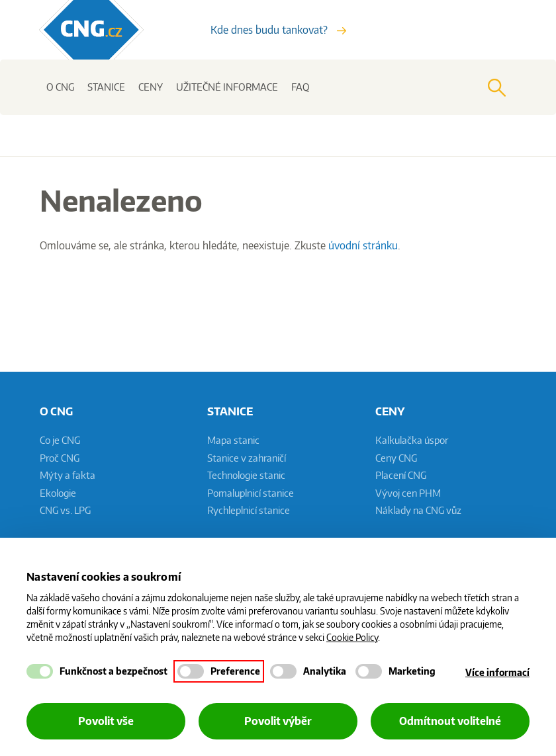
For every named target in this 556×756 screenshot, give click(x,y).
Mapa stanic (233, 440)
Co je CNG (60, 440)
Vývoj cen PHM (408, 493)
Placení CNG (401, 475)
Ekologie (58, 493)
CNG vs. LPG (65, 510)
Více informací (497, 672)
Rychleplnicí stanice (249, 510)
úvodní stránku (363, 245)
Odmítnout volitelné (450, 721)
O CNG (60, 87)
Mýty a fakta (68, 475)
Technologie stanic (246, 475)
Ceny (151, 87)
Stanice (106, 87)
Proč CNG (60, 458)
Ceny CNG (396, 458)
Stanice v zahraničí (247, 458)
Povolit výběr (278, 721)
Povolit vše (106, 721)
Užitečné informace (227, 87)
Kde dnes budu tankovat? (278, 30)
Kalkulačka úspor (412, 440)
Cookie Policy (352, 637)
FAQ (301, 87)
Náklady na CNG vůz (418, 510)
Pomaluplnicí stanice (251, 493)
